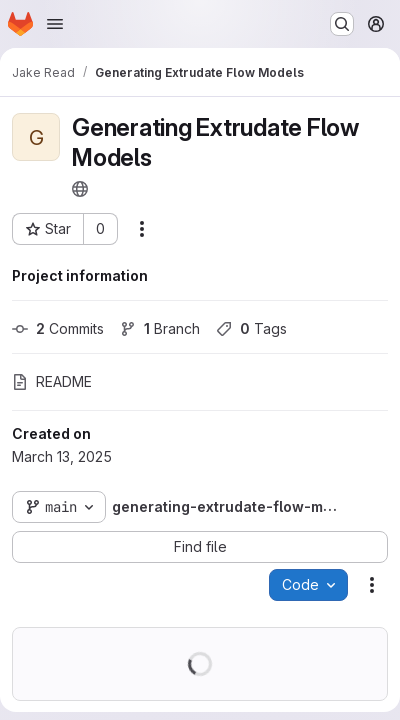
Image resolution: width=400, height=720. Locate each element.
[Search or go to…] (342, 24)
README (52, 381)
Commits (58, 328)
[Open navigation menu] (55, 24)
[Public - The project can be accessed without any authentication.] (80, 189)
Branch (160, 328)
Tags (251, 328)
